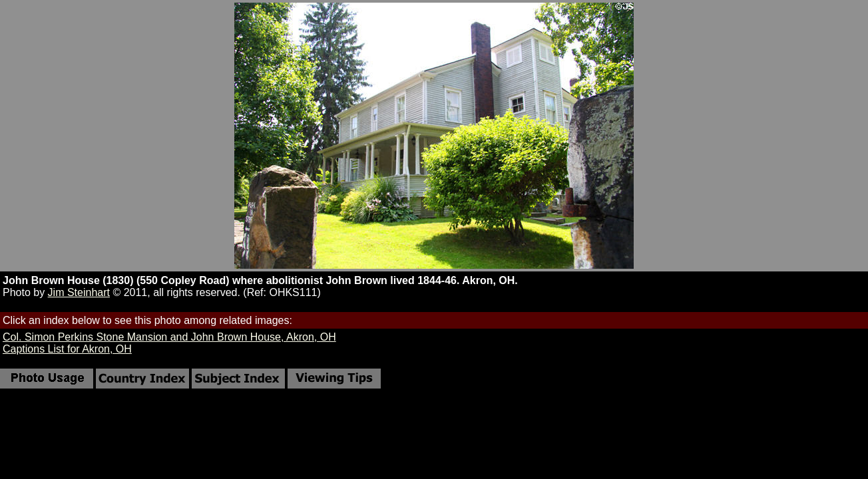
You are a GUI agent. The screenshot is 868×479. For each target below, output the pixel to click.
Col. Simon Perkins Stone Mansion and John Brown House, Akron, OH (169, 337)
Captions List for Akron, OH (67, 349)
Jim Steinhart (79, 292)
